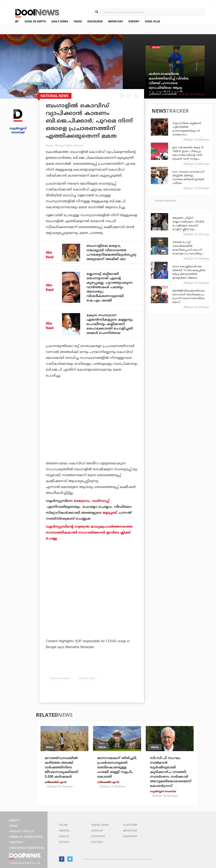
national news (87, 678)
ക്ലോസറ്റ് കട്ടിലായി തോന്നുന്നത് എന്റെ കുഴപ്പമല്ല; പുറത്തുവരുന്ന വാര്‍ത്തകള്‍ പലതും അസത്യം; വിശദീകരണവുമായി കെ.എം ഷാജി (110, 287)
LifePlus (97, 831)
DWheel (64, 831)
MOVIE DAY (115, 21)
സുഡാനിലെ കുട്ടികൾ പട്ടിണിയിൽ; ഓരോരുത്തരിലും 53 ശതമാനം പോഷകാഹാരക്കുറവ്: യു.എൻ (187, 132)
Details (64, 842)
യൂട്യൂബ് (110, 513)
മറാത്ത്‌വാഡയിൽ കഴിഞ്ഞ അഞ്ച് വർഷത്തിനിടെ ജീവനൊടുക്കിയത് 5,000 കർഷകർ (61, 767)
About (14, 820)
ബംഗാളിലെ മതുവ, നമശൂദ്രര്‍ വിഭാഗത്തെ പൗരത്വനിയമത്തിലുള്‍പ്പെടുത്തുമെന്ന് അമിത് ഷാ (111, 252)
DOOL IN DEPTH (35, 21)
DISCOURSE (95, 21)
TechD (63, 825)
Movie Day (130, 831)
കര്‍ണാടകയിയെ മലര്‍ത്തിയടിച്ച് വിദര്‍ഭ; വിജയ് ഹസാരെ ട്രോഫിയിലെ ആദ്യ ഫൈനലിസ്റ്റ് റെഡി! (169, 83)
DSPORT (134, 21)
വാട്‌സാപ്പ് (101, 501)
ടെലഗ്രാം (82, 501)
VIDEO (78, 21)
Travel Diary (100, 825)
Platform (130, 825)
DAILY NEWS (60, 21)
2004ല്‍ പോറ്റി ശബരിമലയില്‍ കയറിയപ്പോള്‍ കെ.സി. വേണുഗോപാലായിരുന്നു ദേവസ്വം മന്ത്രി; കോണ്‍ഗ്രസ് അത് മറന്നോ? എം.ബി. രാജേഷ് (190, 253)
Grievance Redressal (27, 848)
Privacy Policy (22, 831)
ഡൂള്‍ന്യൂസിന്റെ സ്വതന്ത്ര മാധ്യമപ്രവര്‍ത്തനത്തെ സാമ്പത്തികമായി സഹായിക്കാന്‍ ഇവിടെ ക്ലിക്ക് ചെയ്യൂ (89, 533)
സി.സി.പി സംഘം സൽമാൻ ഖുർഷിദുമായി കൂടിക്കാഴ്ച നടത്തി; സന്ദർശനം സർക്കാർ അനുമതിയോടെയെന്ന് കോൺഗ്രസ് (171, 772)
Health (64, 836)
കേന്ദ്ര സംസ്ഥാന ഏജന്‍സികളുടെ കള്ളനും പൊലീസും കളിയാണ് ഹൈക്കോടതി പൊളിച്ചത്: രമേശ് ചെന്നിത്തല (110, 324)
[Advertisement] (92, 423)
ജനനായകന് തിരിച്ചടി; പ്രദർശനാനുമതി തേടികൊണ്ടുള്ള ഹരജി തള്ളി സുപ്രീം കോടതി (117, 767)
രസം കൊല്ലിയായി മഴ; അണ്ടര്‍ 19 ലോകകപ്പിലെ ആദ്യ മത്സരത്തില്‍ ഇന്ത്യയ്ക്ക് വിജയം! (189, 272)
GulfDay (97, 842)
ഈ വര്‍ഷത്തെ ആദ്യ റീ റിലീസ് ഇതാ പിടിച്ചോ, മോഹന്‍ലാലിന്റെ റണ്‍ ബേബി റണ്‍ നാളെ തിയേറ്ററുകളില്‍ (188, 155)
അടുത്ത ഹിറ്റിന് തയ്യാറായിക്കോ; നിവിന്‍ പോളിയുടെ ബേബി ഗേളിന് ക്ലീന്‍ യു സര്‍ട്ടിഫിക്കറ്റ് (188, 225)
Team (13, 826)
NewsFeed (130, 836)
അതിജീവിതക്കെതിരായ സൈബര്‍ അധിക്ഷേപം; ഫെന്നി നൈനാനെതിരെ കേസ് (188, 296)
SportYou (98, 836)
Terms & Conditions (26, 837)
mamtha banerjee (60, 678)
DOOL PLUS (153, 21)
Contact (16, 842)
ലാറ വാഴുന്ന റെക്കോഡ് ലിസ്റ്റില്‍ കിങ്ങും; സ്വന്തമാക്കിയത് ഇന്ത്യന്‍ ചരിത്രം (188, 177)
